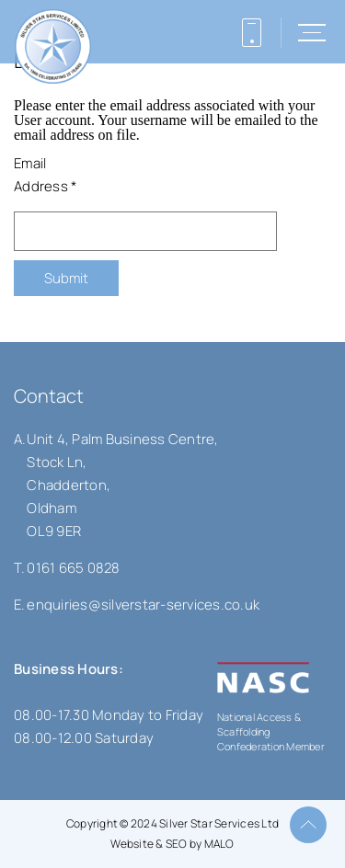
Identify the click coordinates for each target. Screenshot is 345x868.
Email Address (45, 175)
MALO (219, 844)
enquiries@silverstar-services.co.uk (143, 605)
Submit (66, 278)
